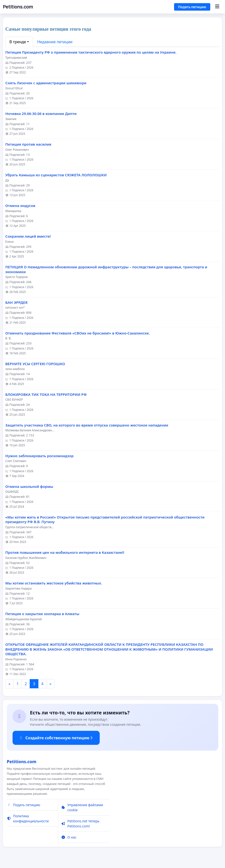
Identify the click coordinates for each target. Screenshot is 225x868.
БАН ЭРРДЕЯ (16, 302)
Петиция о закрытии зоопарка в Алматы (42, 614)
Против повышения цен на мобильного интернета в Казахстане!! (65, 552)
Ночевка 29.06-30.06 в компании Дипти (41, 114)
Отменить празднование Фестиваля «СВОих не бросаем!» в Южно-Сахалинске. (78, 333)
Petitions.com (18, 7)
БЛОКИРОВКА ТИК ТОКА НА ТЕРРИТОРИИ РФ (46, 395)
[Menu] (217, 7)
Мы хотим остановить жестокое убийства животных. (54, 583)
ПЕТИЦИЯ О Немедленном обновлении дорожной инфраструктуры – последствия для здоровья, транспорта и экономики (106, 269)
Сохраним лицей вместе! (28, 236)
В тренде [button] (18, 42)
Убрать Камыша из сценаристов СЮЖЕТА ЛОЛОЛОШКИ (56, 175)
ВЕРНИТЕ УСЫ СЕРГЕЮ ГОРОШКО (35, 364)
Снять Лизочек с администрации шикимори (46, 83)
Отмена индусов (20, 206)
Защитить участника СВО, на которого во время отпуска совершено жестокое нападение (87, 425)
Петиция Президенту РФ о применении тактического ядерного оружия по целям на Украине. (91, 52)
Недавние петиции (55, 42)
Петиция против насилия (28, 144)
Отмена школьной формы (29, 487)
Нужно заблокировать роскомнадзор (39, 456)
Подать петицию (192, 7)
